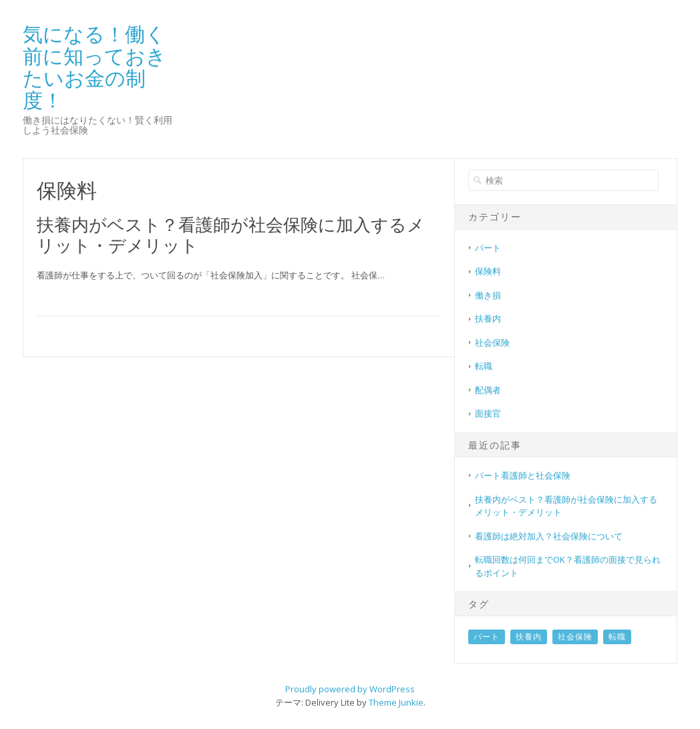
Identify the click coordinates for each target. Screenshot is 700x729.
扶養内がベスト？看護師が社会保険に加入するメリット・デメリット (231, 235)
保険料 (488, 271)
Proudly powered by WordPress (350, 689)
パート (488, 248)
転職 (484, 366)
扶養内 (488, 318)
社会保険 (492, 342)
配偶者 (488, 390)
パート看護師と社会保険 (523, 475)
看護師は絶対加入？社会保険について (549, 536)
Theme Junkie (396, 702)
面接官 (488, 413)
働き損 (488, 295)
